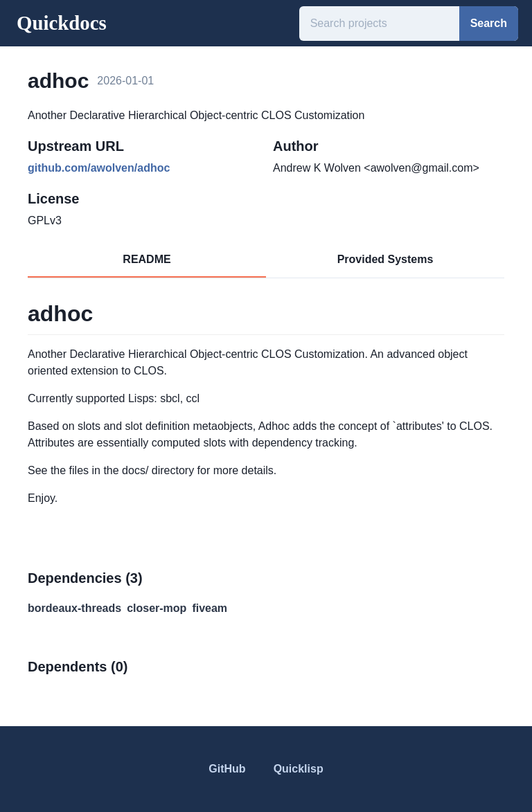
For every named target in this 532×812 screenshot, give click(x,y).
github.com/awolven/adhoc (99, 168)
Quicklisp (299, 769)
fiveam (210, 608)
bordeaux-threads (74, 608)
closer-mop (157, 608)
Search (489, 23)
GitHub (227, 769)
